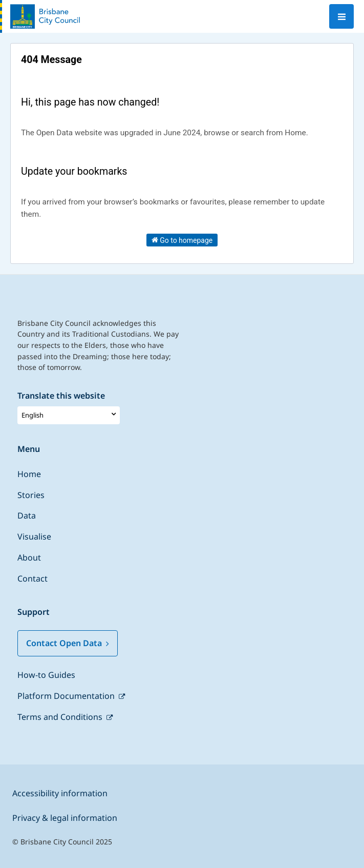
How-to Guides (46, 675)
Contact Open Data (68, 643)
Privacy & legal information (65, 818)
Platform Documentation (67, 696)
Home (29, 474)
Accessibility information (60, 793)
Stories (31, 495)
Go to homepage (182, 240)
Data (27, 515)
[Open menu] (341, 16)
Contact (33, 578)
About (29, 557)
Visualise (34, 536)
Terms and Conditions (61, 717)
